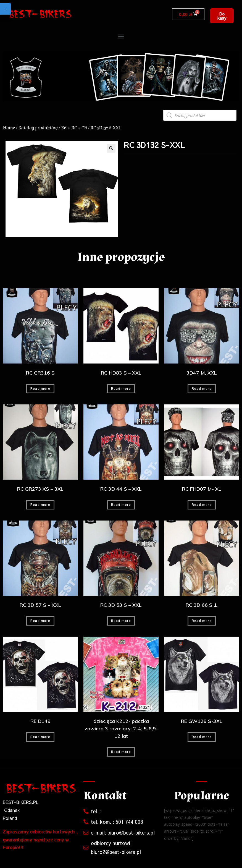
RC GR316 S (40, 373)
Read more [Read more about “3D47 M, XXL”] (202, 389)
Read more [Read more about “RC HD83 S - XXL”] (121, 389)
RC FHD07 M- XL (202, 489)
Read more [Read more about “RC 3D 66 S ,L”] (202, 621)
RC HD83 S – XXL (121, 373)
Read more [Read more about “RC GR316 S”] (40, 389)
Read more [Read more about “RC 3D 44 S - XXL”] (121, 505)
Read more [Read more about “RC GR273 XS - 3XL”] (40, 505)
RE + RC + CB (74, 128)
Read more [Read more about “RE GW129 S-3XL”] (202, 737)
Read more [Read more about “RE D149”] (40, 737)
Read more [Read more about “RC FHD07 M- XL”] (202, 505)
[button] (222, 16)
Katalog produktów (38, 128)
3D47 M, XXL (202, 373)
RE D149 (40, 721)
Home (9, 128)
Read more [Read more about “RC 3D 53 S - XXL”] (121, 621)
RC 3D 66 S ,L (202, 605)
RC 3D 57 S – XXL (40, 605)
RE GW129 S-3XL (202, 721)
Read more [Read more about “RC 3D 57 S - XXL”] (40, 621)
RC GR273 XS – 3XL (40, 489)
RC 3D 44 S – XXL (121, 489)
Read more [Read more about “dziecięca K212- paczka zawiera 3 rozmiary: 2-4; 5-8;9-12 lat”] (121, 752)
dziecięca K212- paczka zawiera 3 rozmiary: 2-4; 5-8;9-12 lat (121, 729)
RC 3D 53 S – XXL (121, 605)
